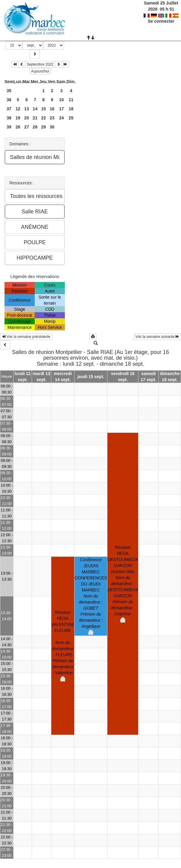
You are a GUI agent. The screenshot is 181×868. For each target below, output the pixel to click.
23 (52, 118)
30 (52, 127)
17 (62, 109)
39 (9, 127)
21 (35, 118)
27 (27, 127)
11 (71, 100)
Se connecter (161, 21)
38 (9, 118)
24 (62, 118)
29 (43, 127)
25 (71, 118)
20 (27, 118)
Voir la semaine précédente (26, 337)
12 (18, 109)
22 (43, 118)
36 (9, 100)
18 (71, 109)
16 (52, 109)
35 (9, 91)
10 (62, 100)
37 (9, 109)
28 (35, 127)
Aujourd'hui (40, 71)
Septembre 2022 (40, 64)
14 (35, 109)
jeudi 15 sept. (91, 377)
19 (18, 118)
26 (18, 127)
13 (27, 109)
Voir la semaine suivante (157, 337)
